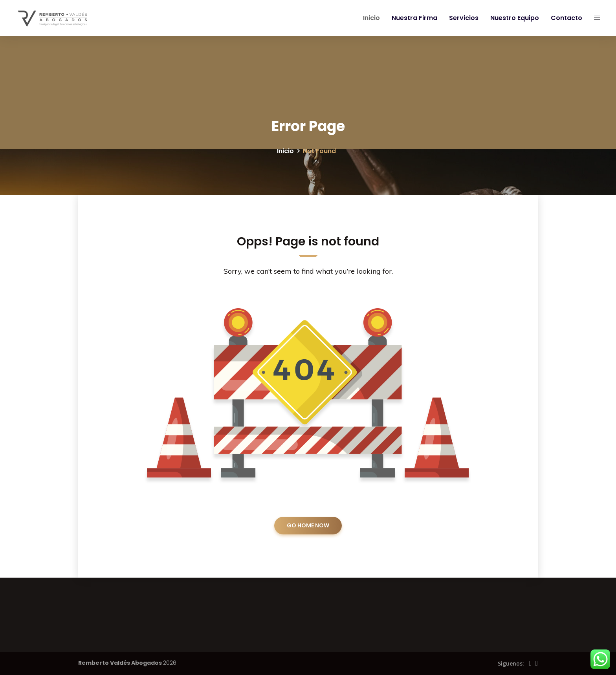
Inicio (370, 18)
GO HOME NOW (308, 525)
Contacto (565, 18)
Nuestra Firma (413, 18)
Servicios (462, 18)
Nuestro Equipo (513, 18)
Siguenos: (511, 663)
